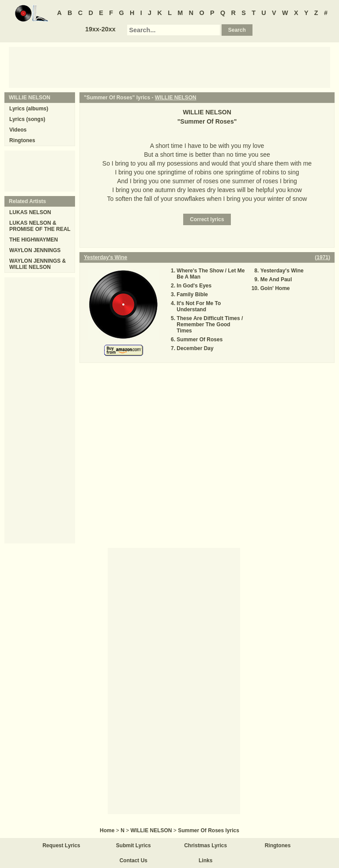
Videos (18, 130)
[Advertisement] (169, 67)
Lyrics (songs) (27, 119)
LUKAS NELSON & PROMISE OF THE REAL (40, 226)
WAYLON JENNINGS (35, 250)
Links (205, 860)
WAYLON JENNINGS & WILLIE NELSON (38, 264)
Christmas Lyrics (205, 845)
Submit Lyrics (134, 845)
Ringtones (22, 140)
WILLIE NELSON (176, 98)
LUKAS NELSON (30, 212)
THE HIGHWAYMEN (34, 240)
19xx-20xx (100, 29)
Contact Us (134, 860)
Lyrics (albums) (29, 109)
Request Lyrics (61, 845)
